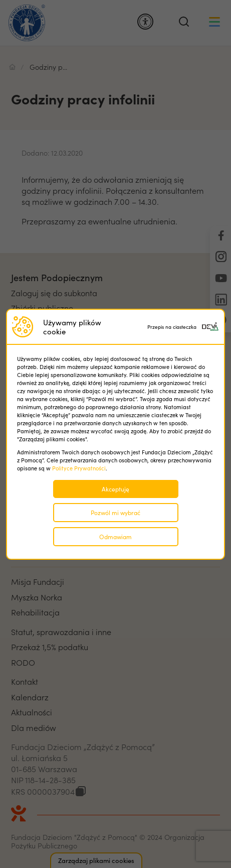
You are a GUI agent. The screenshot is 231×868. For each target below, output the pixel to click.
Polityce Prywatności (79, 468)
